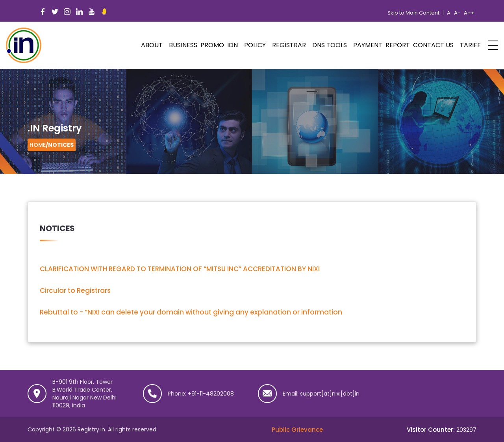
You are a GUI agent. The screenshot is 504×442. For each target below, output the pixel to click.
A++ (469, 13)
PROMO (212, 45)
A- (457, 13)
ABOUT (152, 45)
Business (183, 45)
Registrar (289, 45)
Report (398, 45)
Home (38, 145)
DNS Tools (330, 45)
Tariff (470, 45)
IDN (233, 45)
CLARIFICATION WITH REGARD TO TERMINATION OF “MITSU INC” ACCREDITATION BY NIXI (180, 269)
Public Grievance (297, 430)
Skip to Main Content (413, 13)
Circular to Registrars (75, 290)
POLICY (255, 45)
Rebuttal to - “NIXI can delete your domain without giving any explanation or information (191, 312)
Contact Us (433, 45)
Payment (368, 45)
